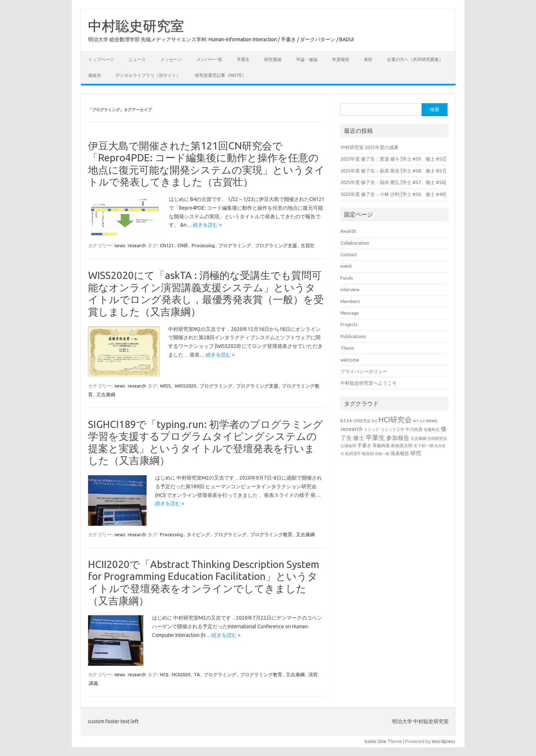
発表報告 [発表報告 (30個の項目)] (400, 453)
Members (350, 301)
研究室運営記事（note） (221, 75)
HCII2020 (181, 674)
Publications (353, 336)
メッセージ (171, 59)
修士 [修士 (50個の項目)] (359, 438)
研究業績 (273, 59)
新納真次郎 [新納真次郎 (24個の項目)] (402, 445)
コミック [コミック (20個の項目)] (371, 429)
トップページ (101, 59)
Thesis (347, 348)
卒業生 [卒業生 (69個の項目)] (375, 437)
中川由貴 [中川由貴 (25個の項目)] (414, 429)
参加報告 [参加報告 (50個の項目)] (398, 438)
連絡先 (95, 75)
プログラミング (235, 245)
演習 (313, 674)
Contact (349, 254)
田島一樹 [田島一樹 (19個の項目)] (382, 454)
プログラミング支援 (276, 245)
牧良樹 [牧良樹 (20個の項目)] (368, 454)
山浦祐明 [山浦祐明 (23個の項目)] (348, 445)
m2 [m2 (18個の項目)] (422, 421)
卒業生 (243, 59)
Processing (203, 245)
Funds (347, 278)
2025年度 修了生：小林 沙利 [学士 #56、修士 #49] (393, 194)
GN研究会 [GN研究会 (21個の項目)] (362, 421)
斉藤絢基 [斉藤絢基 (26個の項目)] (381, 445)
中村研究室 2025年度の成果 (369, 147)
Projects (349, 324)
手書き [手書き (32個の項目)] (364, 445)
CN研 (183, 245)
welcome (350, 360)
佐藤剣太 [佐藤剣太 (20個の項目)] (432, 429)
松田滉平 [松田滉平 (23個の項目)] (353, 453)
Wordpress (443, 741)
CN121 (167, 245)
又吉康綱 (106, 394)
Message (350, 313)
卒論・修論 (307, 59)
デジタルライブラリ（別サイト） (148, 75)
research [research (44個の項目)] (351, 429)
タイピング (198, 534)
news (120, 245)
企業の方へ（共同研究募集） (415, 59)
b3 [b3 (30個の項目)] (343, 420)
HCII (164, 674)
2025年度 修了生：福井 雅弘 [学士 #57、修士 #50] (393, 182)
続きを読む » (207, 225)
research (137, 245)
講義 (93, 683)
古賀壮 (308, 245)
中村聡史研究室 (136, 26)
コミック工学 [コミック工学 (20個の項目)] (392, 429)
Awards (348, 231)
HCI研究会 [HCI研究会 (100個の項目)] (395, 419)
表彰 (368, 59)
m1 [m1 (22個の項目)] (416, 421)
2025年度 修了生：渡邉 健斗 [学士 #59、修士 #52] (393, 159)
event (346, 266)
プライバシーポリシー (364, 371)
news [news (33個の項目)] (432, 420)
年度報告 (341, 59)
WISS (165, 386)
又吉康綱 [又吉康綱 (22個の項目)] (418, 438)
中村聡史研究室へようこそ (369, 383)
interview (350, 289)
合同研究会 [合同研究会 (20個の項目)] (437, 438)
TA (197, 674)
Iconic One (375, 741)
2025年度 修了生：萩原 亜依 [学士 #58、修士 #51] (393, 171)
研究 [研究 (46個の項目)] (416, 453)
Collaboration (355, 243)
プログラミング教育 (271, 534)
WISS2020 (185, 386)
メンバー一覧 (209, 59)
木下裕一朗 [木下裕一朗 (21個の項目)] (424, 446)
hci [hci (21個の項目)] (374, 421)
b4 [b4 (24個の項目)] (349, 421)
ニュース (137, 59)
